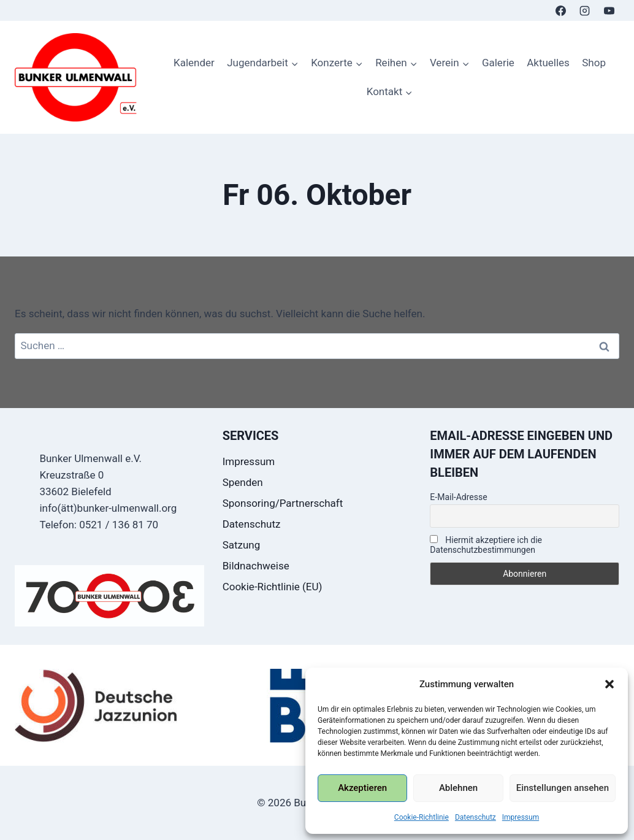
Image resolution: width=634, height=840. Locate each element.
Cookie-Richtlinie (422, 817)
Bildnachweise (256, 566)
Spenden (243, 482)
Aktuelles (548, 63)
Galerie (498, 63)
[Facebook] (561, 10)
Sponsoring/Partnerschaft (283, 503)
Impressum (521, 817)
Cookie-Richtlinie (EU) (273, 587)
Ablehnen (458, 788)
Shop (594, 63)
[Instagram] (585, 10)
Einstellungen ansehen (563, 788)
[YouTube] (609, 10)
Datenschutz (475, 817)
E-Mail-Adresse (458, 497)
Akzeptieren (362, 788)
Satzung (242, 545)
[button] (609, 684)
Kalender (194, 63)
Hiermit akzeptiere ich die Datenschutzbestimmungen (486, 545)
